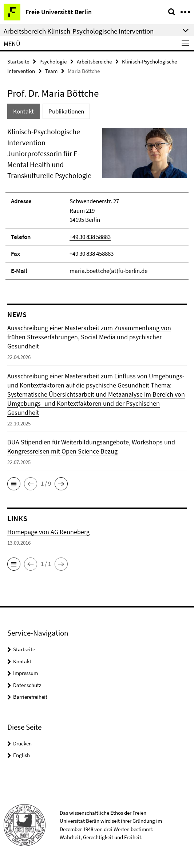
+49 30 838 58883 (90, 237)
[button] (14, 484)
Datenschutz (27, 685)
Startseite (18, 61)
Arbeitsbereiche (94, 61)
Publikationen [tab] (66, 111)
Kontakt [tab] (23, 111)
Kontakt (22, 661)
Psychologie (53, 61)
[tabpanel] (97, 203)
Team (51, 71)
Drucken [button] (22, 743)
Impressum (25, 673)
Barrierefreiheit (30, 697)
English (21, 755)
